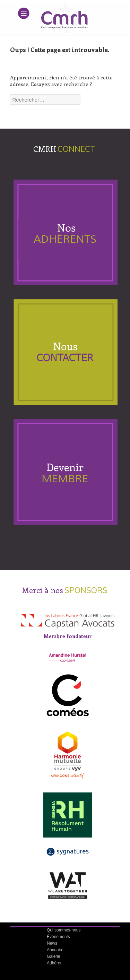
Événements (58, 937)
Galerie (54, 956)
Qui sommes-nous (64, 930)
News (52, 943)
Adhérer (54, 963)
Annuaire (55, 950)
